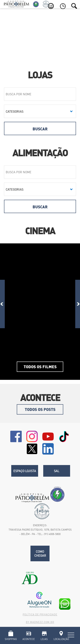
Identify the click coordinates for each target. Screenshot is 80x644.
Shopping (11, 639)
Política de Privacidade (40, 614)
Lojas (44, 639)
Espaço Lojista (25, 471)
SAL (57, 471)
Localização (61, 639)
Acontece (29, 639)
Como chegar (40, 553)
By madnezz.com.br (40, 622)
